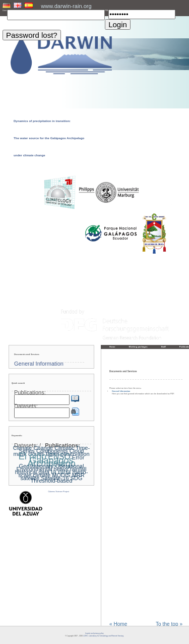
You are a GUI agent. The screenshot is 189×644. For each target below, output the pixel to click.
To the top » (169, 624)
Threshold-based (52, 481)
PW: (107, 11)
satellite (30, 478)
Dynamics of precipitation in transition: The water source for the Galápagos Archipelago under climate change (49, 138)
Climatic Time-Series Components (55, 449)
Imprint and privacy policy (94, 633)
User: (5, 11)
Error (78, 457)
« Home (118, 624)
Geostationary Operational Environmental (50, 467)
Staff (164, 347)
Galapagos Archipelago (51, 462)
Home (112, 347)
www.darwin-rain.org (66, 6)
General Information (121, 391)
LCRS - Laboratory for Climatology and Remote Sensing (103, 636)
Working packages (138, 347)
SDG (77, 478)
